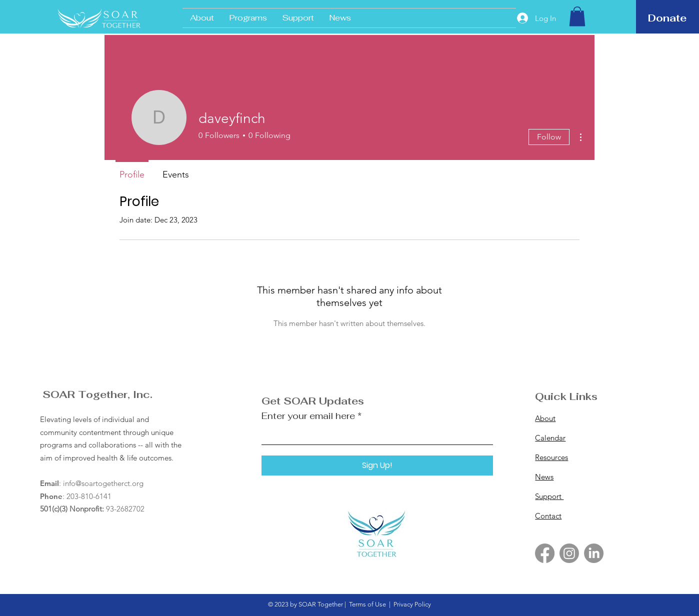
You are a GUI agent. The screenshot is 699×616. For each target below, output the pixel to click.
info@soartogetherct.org (103, 483)
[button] (577, 16)
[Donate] (667, 18)
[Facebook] (545, 553)
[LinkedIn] (594, 553)
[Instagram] (569, 553)
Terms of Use (367, 604)
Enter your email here (308, 416)
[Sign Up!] (377, 465)
